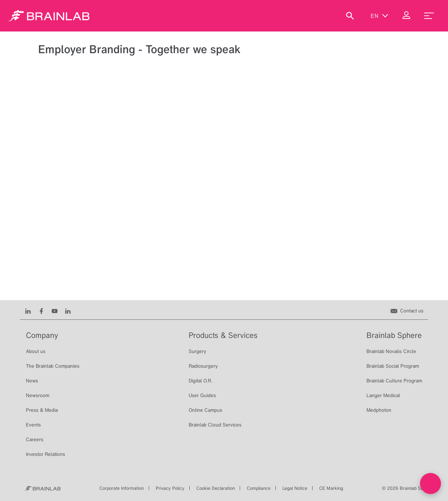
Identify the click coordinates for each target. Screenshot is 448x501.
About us (36, 351)
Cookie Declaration (216, 488)
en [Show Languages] (380, 16)
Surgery (197, 351)
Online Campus (205, 410)
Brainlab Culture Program (394, 381)
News (32, 381)
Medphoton (379, 410)
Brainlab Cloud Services (215, 425)
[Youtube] (55, 311)
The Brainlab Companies (53, 366)
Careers (35, 439)
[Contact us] (407, 311)
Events (33, 425)
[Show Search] (350, 16)
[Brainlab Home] (43, 488)
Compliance (259, 488)
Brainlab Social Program (393, 366)
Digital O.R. (201, 381)
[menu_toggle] (429, 16)
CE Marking (331, 488)
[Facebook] (41, 311)
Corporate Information (122, 488)
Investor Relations (45, 454)
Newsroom (38, 395)
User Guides (202, 395)
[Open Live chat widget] (430, 484)
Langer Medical (383, 395)
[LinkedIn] (28, 311)
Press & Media (42, 410)
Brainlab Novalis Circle (391, 351)
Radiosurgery (203, 366)
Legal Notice (295, 488)
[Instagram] (68, 311)
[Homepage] (49, 16)
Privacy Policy (170, 488)
